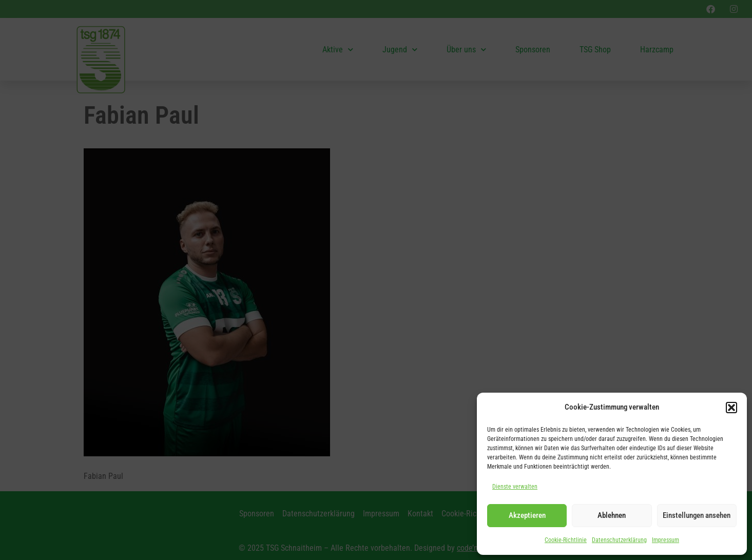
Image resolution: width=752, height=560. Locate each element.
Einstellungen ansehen (697, 515)
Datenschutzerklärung (619, 540)
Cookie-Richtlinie (566, 540)
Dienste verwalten (515, 487)
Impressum (666, 540)
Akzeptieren (527, 515)
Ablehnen (612, 515)
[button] (731, 408)
